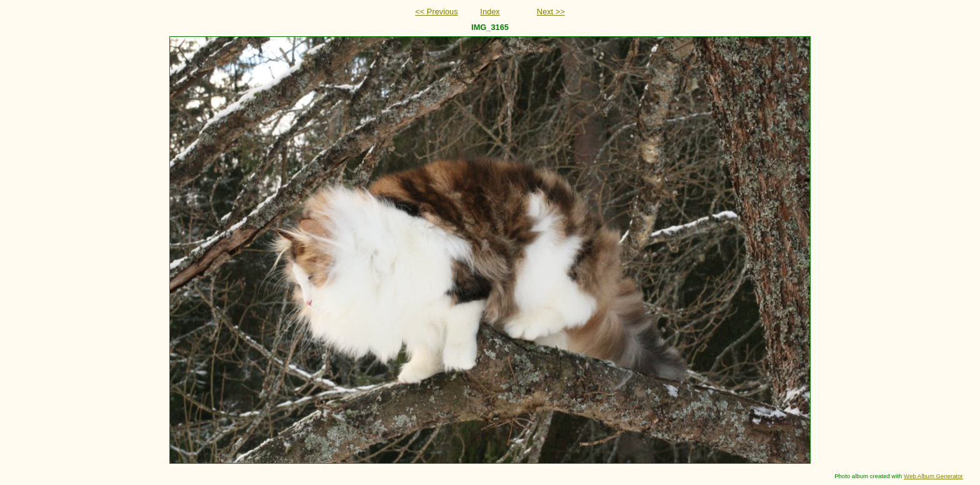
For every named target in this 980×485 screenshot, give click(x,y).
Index (490, 12)
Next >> (551, 12)
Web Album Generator (933, 476)
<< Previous (436, 12)
